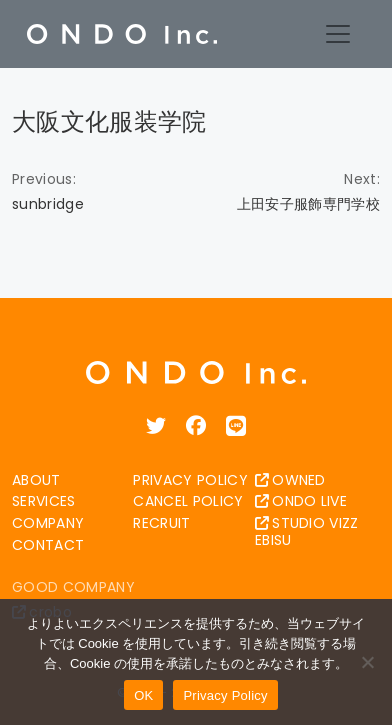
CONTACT (48, 545)
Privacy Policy (225, 695)
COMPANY (48, 523)
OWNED (290, 480)
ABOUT (36, 480)
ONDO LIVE (301, 501)
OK (143, 695)
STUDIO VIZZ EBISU (307, 531)
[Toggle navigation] (338, 34)
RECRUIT (161, 523)
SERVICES (44, 501)
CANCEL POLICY (188, 501)
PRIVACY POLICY (190, 480)
